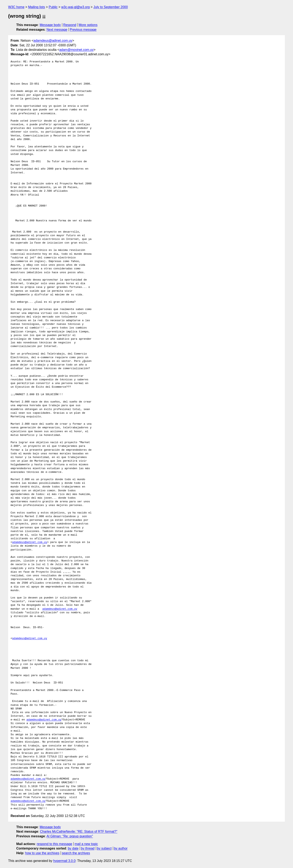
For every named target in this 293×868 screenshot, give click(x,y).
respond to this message (54, 844)
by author (121, 848)
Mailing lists (37, 7)
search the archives (76, 853)
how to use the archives (42, 853)
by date (73, 848)
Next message (57, 30)
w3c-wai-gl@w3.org (75, 7)
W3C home (16, 7)
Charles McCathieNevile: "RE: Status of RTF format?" (79, 832)
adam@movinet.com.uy (76, 50)
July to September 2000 (111, 7)
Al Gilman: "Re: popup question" (70, 836)
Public (53, 7)
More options (88, 25)
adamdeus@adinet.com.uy (53, 41)
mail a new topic (86, 844)
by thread (88, 848)
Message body (50, 25)
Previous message (83, 30)
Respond (70, 25)
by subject (104, 848)
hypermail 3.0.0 (64, 861)
